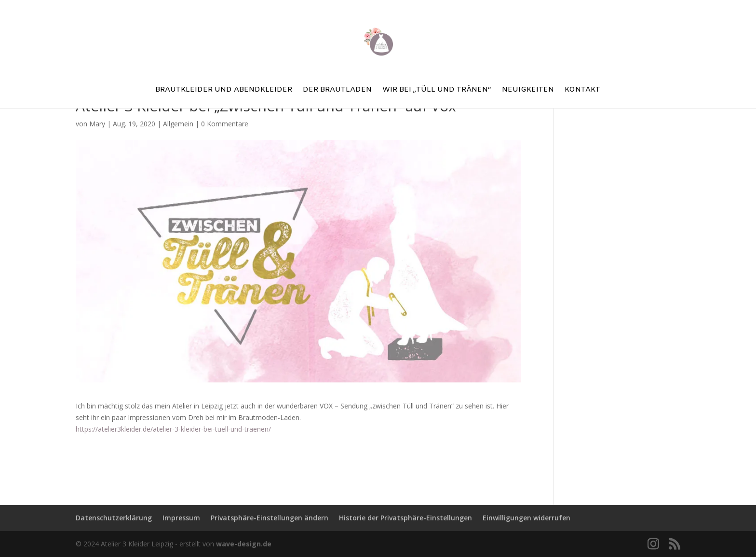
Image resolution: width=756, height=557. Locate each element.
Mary (97, 124)
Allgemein (178, 124)
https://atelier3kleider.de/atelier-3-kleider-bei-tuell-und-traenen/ (173, 429)
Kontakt (582, 90)
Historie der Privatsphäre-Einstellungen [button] (405, 518)
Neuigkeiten (528, 90)
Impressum (181, 518)
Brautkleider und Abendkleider (224, 90)
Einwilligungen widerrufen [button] (526, 518)
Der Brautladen (337, 90)
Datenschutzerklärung (114, 518)
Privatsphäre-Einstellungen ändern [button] (270, 518)
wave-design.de (244, 544)
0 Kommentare (225, 124)
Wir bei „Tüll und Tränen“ (437, 90)
